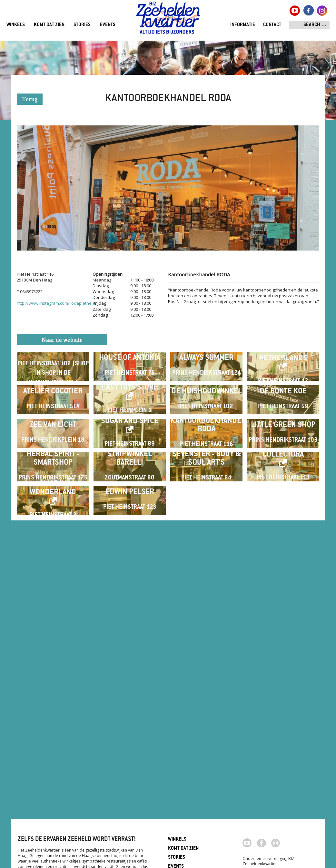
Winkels (16, 25)
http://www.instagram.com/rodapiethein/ (57, 303)
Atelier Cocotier (53, 468)
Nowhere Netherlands (283, 380)
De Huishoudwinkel (207, 468)
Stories (82, 25)
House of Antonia (130, 384)
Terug (30, 100)
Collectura (283, 633)
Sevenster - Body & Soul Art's (207, 637)
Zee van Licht (53, 552)
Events (108, 25)
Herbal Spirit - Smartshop (53, 637)
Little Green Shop (283, 552)
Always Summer (206, 384)
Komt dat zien (49, 25)
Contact (272, 25)
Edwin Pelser (130, 721)
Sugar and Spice (130, 549)
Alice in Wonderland (53, 718)
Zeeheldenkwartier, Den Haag (168, 20)
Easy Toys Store (130, 464)
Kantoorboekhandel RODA (206, 552)
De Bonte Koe (283, 468)
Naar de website (62, 340)
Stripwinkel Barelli (130, 637)
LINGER (53, 374)
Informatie (243, 25)
